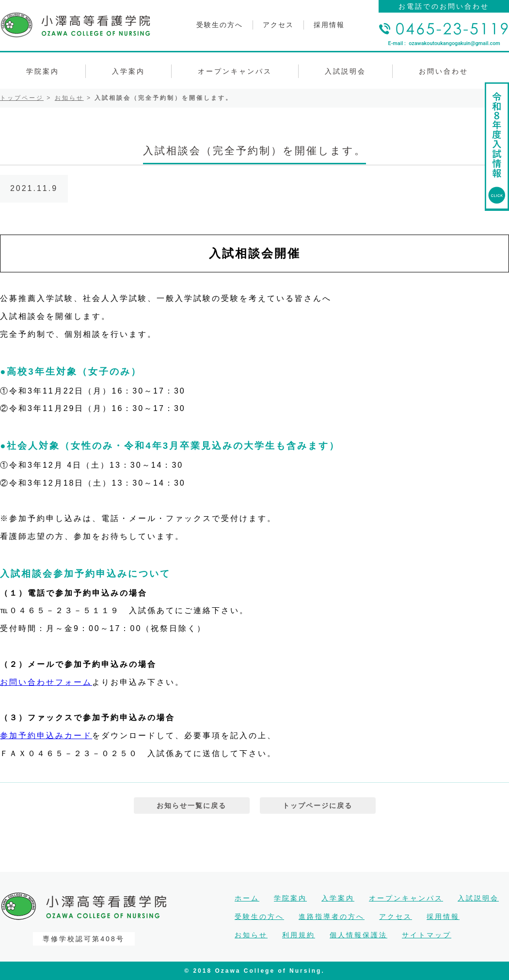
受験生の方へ (220, 25)
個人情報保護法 (358, 935)
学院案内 (43, 71)
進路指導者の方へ (332, 917)
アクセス (278, 25)
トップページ (22, 98)
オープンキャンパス (406, 898)
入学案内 (128, 71)
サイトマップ (427, 935)
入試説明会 (478, 898)
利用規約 (299, 935)
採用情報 (329, 25)
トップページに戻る (318, 806)
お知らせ (69, 98)
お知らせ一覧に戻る (191, 806)
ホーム (247, 898)
